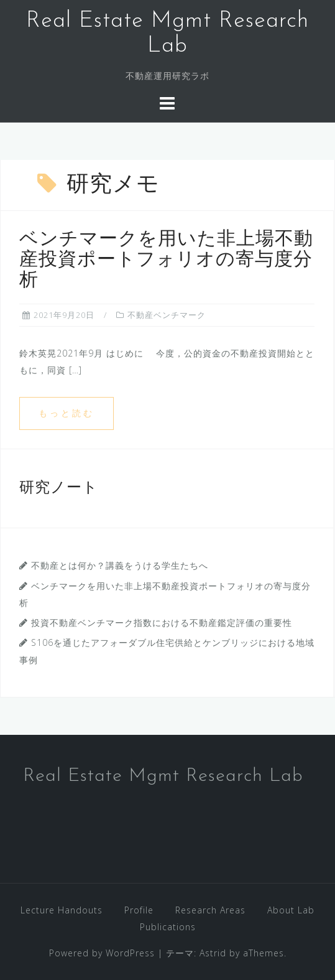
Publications (168, 927)
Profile (139, 910)
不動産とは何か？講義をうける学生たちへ (120, 565)
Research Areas (210, 910)
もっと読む (67, 413)
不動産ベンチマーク (167, 315)
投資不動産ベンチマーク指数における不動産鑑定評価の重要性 (162, 623)
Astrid (213, 953)
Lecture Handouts (62, 910)
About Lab (291, 910)
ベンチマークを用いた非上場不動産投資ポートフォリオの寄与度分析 (166, 260)
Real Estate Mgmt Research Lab (163, 776)
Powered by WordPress (102, 953)
